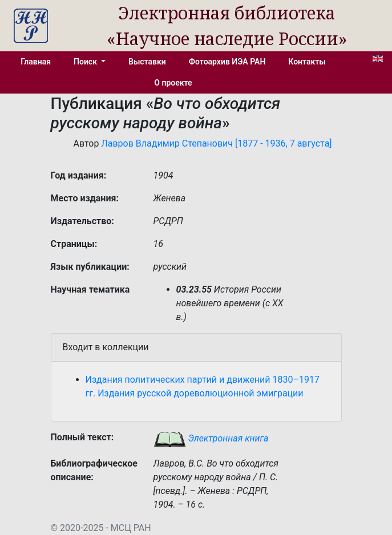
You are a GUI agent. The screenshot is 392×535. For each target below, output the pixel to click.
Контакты (307, 62)
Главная (36, 62)
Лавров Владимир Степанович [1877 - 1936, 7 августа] (216, 143)
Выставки (147, 62)
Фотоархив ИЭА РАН (227, 62)
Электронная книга (211, 438)
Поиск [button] (86, 62)
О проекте (173, 83)
